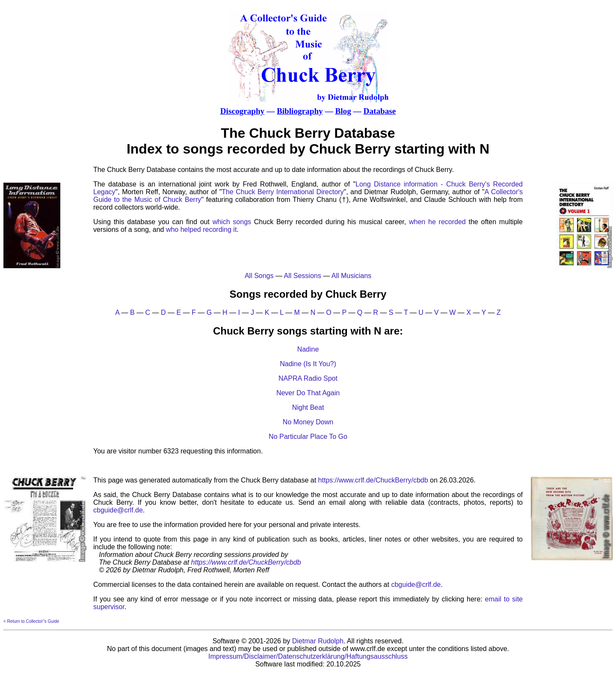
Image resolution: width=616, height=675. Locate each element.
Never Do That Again (308, 393)
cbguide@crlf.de (118, 510)
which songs (232, 222)
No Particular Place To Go (308, 437)
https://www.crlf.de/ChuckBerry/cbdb (373, 480)
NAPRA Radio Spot (308, 378)
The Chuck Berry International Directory (283, 192)
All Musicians (351, 276)
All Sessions (303, 276)
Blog (343, 111)
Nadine (308, 349)
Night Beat (308, 407)
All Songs (259, 276)
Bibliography (300, 111)
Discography (242, 111)
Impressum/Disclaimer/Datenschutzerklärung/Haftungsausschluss (308, 656)
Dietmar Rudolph (318, 641)
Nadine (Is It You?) (308, 364)
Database (380, 111)
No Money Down (308, 422)
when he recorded (437, 222)
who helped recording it (201, 229)
